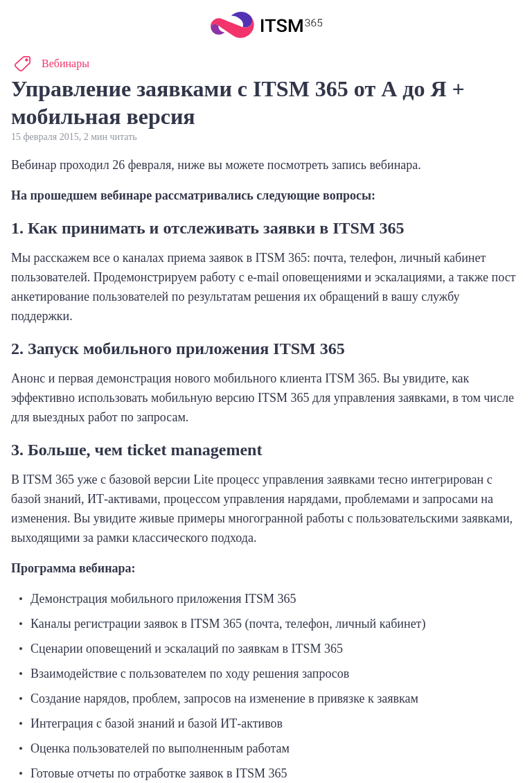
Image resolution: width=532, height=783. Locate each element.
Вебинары (65, 63)
